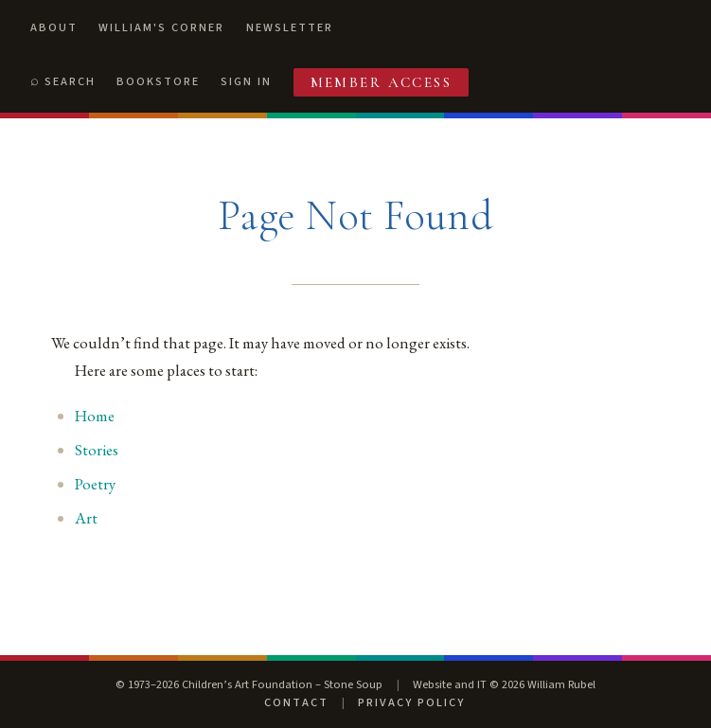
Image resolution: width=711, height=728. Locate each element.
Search (70, 81)
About (54, 27)
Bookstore (158, 81)
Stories (97, 450)
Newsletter (290, 27)
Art (86, 518)
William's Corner (161, 27)
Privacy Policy (411, 702)
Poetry (95, 484)
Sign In (246, 81)
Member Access (382, 82)
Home (95, 416)
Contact (296, 702)
